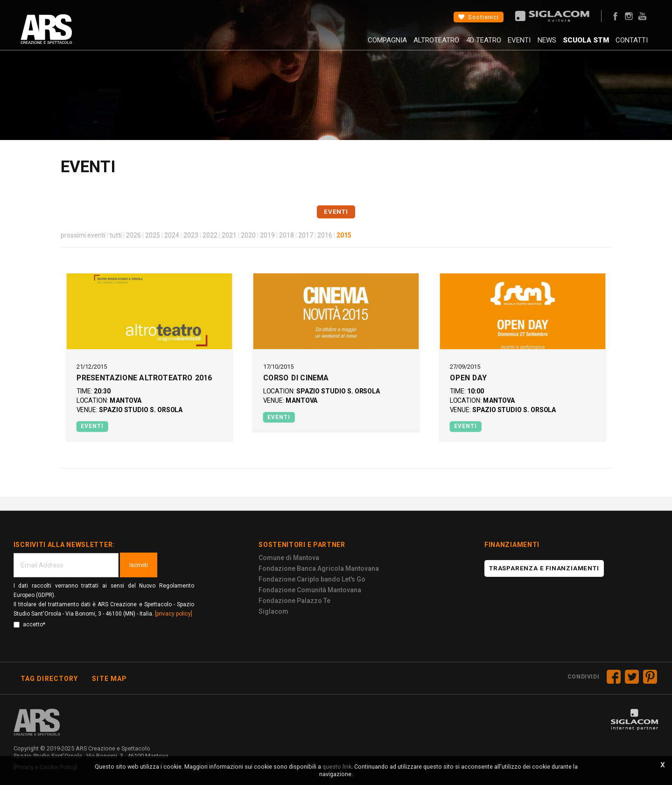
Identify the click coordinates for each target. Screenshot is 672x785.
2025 (153, 235)
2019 (267, 235)
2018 (287, 235)
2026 (133, 235)
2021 (229, 235)
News (531, 44)
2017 (306, 235)
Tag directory (49, 679)
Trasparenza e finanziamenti (544, 568)
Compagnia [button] (350, 44)
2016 (325, 235)
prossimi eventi (83, 235)
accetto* (29, 624)
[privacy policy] (174, 614)
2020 (248, 235)
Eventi (498, 44)
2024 (172, 235)
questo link (337, 767)
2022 (210, 235)
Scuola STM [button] (575, 44)
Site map (109, 679)
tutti (116, 235)
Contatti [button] (626, 44)
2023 (191, 235)
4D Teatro (457, 44)
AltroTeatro (404, 44)
